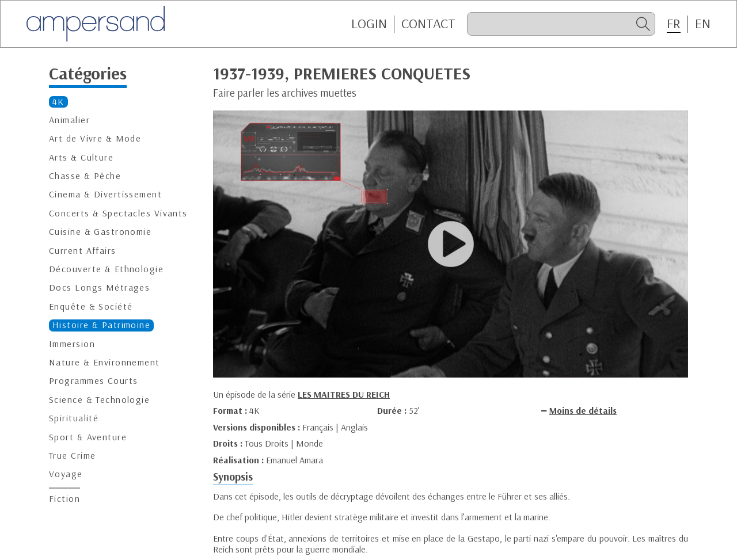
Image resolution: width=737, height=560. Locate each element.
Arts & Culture (81, 157)
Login (369, 24)
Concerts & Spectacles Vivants (118, 213)
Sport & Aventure (88, 437)
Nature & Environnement (105, 362)
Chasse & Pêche (85, 176)
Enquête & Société (91, 306)
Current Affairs (83, 251)
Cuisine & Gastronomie (100, 232)
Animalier (69, 120)
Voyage (66, 474)
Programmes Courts (93, 381)
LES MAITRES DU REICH (344, 394)
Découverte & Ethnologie (106, 269)
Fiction (64, 499)
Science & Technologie (99, 400)
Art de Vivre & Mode (95, 138)
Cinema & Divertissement (105, 194)
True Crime (72, 456)
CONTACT (428, 24)
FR (674, 24)
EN (703, 24)
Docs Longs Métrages (99, 287)
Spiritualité (74, 418)
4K (58, 102)
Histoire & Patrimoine (101, 325)
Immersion (72, 344)
